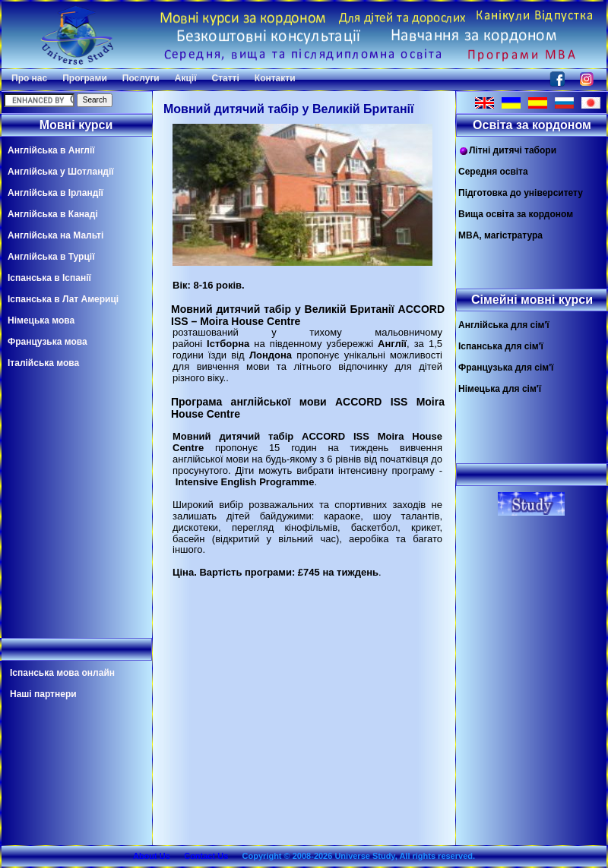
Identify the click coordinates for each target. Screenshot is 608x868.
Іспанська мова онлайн (62, 673)
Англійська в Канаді (53, 214)
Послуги (141, 78)
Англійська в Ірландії (55, 193)
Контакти (275, 78)
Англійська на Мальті (55, 235)
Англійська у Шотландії (61, 172)
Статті (226, 78)
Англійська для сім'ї (504, 325)
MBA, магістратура (500, 235)
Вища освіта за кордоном (516, 214)
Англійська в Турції (51, 257)
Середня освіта (493, 172)
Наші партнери (43, 694)
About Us (152, 856)
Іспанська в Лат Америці (63, 299)
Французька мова (47, 342)
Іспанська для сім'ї (501, 346)
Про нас (29, 78)
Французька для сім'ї (506, 368)
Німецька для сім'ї (500, 389)
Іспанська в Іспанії (49, 278)
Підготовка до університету (521, 193)
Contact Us (206, 856)
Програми (85, 78)
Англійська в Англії (51, 150)
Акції (186, 78)
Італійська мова (43, 363)
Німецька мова (41, 320)
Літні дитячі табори (507, 151)
